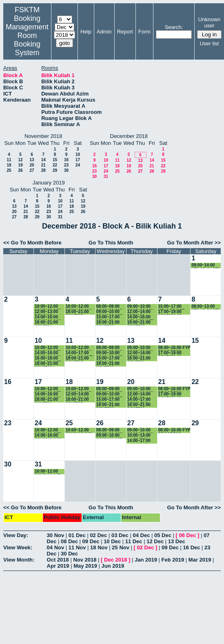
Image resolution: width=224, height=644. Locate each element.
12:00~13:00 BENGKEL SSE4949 (46, 312)
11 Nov (77, 547)
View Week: (18, 547)
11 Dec (134, 541)
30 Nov (56, 535)
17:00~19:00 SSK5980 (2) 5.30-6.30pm (170, 312)
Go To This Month (111, 243)
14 (43, 160)
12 (20, 160)
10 (78, 154)
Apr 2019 (58, 566)
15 (55, 160)
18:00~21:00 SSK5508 (108, 323)
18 (9, 165)
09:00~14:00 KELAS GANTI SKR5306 (205, 265)
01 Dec (77, 535)
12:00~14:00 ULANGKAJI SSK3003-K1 (78, 394)
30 (66, 170)
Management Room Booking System (27, 40)
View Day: (16, 535)
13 (32, 160)
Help (86, 32)
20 (32, 165)
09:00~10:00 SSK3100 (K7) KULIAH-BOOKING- (110, 312)
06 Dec (187, 535)
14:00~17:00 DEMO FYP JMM (139, 400)
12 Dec (155, 541)
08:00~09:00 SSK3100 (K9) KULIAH (110, 307)
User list (209, 43)
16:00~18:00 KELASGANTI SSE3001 (48, 359)
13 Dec (177, 541)
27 (32, 170)
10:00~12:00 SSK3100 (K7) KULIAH (48, 307)
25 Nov (121, 547)
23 (66, 165)
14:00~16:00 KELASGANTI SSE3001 (141, 317)
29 (55, 170)
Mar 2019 (200, 560)
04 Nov (56, 547)
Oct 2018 (58, 560)
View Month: (19, 560)
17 (78, 160)
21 (43, 165)
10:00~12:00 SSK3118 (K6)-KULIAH (80, 307)
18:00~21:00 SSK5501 (46, 323)
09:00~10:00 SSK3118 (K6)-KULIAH (141, 307)
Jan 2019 (146, 560)
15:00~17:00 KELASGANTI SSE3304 (172, 307)
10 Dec (112, 541)
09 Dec (91, 541)
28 (43, 170)
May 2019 (85, 566)
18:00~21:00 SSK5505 (77, 312)
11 (9, 160)
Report (125, 32)
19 (20, 165)
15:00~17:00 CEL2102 (108, 317)
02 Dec (98, 535)
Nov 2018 (85, 560)
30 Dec (69, 554)
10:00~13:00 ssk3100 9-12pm (139, 436)
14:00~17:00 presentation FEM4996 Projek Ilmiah (140, 441)
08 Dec (69, 541)
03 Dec (120, 535)
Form (144, 32)
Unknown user (209, 22)
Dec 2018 (115, 560)
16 (66, 160)
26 (20, 170)
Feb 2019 (173, 560)
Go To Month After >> (194, 243)
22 (55, 165)
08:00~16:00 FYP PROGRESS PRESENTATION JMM (174, 348)
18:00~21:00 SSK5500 (139, 323)
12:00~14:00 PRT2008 (139, 312)
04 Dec (141, 535)
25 (9, 170)
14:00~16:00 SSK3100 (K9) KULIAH (48, 317)
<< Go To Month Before (32, 243)
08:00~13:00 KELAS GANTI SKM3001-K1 (205, 307)
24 (78, 165)
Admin (104, 32)
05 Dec (163, 535)
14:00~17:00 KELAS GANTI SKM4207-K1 (80, 353)
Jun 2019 (113, 566)
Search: (174, 27)
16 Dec (192, 547)
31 (106, 177)
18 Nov (99, 547)
